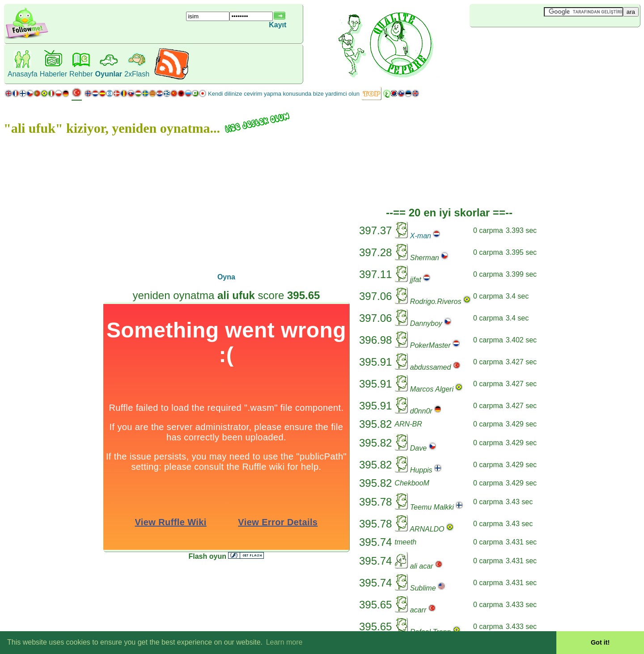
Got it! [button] (600, 642)
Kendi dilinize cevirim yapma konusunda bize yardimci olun (284, 94)
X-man (421, 236)
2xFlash (137, 74)
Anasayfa (23, 74)
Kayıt (278, 25)
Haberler (53, 74)
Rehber (81, 74)
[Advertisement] (523, 42)
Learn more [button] (284, 642)
